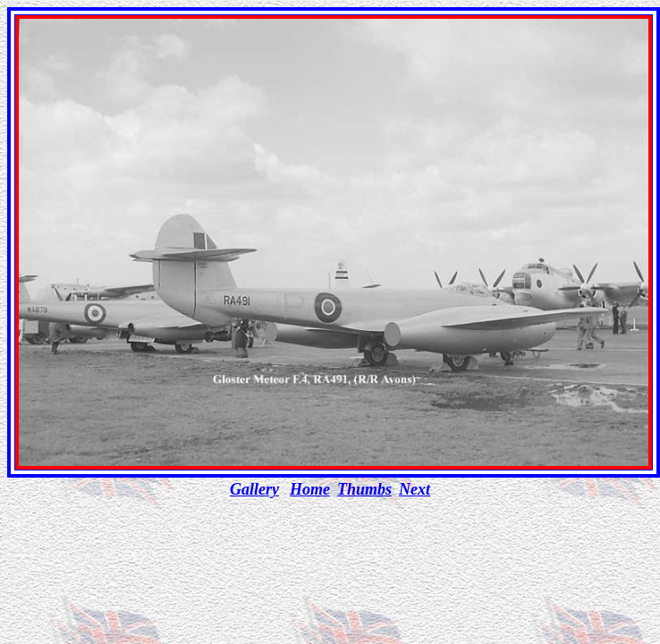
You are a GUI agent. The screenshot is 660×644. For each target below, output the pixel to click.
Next (415, 489)
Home (310, 489)
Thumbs (364, 489)
